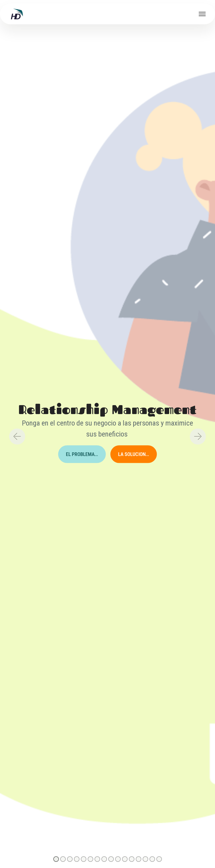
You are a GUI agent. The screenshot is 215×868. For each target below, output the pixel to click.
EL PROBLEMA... (82, 454)
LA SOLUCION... (134, 454)
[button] (17, 437)
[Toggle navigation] (202, 14)
